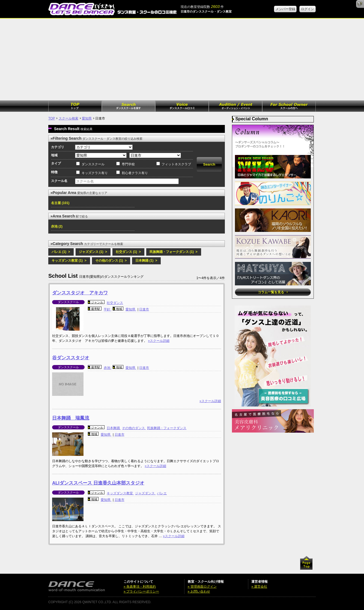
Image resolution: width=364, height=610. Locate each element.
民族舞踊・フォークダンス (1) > (174, 252)
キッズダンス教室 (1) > (69, 261)
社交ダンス (115, 303)
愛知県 (87, 118)
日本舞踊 (114, 428)
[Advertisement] (182, 59)
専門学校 (128, 164)
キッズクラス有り (95, 173)
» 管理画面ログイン (202, 587)
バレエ (162, 493)
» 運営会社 (259, 587)
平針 (107, 309)
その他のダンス (134, 428)
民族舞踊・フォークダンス (167, 428)
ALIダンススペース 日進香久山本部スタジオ (98, 483)
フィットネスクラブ (176, 164)
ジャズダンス (145, 493)
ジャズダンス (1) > (93, 252)
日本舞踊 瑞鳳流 (71, 418)
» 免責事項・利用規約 (140, 587)
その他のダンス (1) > (111, 261)
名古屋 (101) (60, 203)
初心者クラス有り (135, 173)
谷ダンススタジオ (71, 358)
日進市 (144, 309)
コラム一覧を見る (273, 292)
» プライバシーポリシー (141, 591)
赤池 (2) (57, 226)
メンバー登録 (285, 9)
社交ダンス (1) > (128, 252)
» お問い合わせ (199, 591)
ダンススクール (93, 164)
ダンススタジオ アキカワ (80, 293)
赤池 (107, 368)
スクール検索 (68, 118)
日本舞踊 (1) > (146, 261)
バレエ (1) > (61, 252)
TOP (52, 118)
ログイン (308, 9)
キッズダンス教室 (120, 493)
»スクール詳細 (159, 341)
